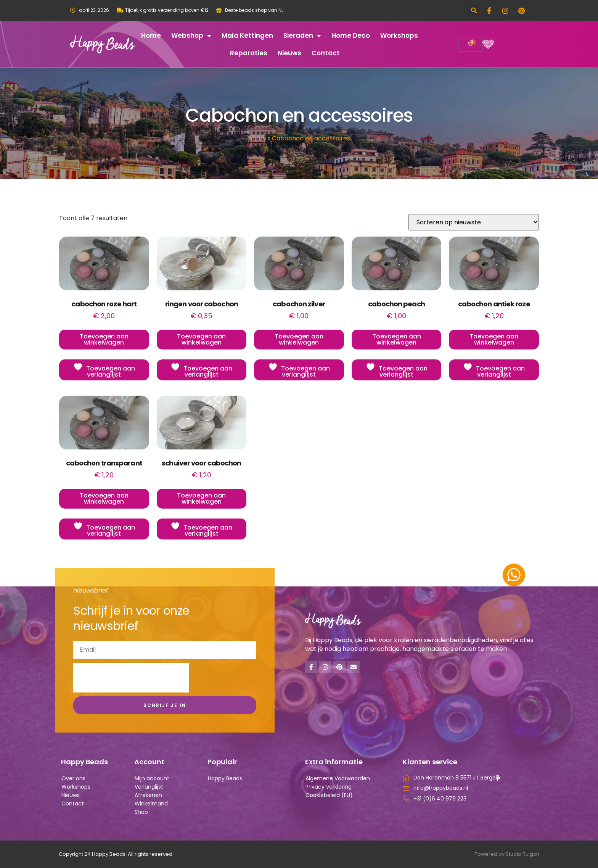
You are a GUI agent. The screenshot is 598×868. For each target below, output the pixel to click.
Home (151, 35)
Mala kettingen (247, 35)
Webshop (191, 36)
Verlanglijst (149, 787)
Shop (141, 812)
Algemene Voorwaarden (338, 778)
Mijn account (152, 778)
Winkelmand (151, 804)
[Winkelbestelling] (474, 222)
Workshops (399, 35)
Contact (326, 53)
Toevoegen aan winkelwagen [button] (104, 339)
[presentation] (131, 678)
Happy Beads (225, 778)
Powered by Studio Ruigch (507, 854)
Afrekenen (148, 795)
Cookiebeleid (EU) (329, 795)
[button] (474, 10)
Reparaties (249, 53)
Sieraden (302, 36)
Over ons (73, 778)
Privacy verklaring (329, 787)
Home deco (351, 35)
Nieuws (289, 53)
